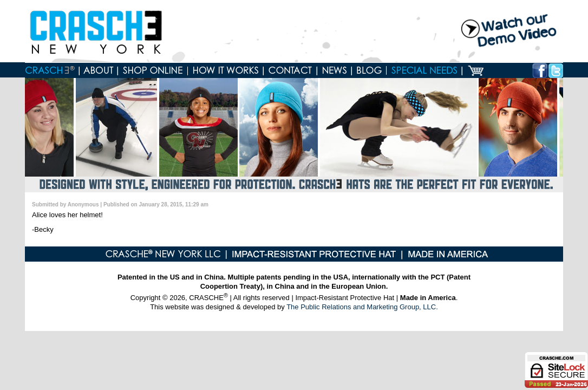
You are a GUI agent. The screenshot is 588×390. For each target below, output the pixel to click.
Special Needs (424, 70)
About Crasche (99, 70)
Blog (369, 70)
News (335, 70)
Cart (476, 70)
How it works (226, 70)
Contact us (290, 70)
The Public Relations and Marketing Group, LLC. (362, 307)
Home (52, 70)
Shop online (153, 70)
